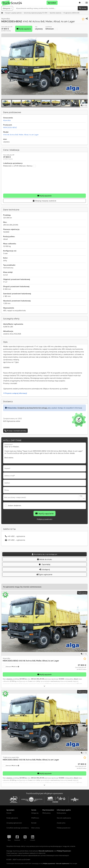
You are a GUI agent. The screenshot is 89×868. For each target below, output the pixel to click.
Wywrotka (7, 120)
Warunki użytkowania (63, 863)
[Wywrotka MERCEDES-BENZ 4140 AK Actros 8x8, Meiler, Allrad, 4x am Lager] (44, 623)
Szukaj (83, 8)
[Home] (13, 13)
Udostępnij (44, 569)
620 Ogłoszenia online (12, 421)
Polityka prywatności (45, 519)
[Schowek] (80, 3)
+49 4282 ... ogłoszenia (15, 536)
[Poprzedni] (4, 70)
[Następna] (85, 70)
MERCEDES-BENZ (10, 127)
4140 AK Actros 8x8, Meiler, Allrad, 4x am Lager (21, 135)
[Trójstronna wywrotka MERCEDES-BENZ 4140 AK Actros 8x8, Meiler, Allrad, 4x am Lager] (44, 722)
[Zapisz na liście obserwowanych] (83, 19)
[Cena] (81, 667)
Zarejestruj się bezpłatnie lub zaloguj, (32, 408)
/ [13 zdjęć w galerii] (84, 105)
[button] (87, 3)
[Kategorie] (7, 8)
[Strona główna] (2, 13)
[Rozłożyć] (44, 686)
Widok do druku (45, 559)
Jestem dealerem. (14, 505)
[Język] (83, 3)
